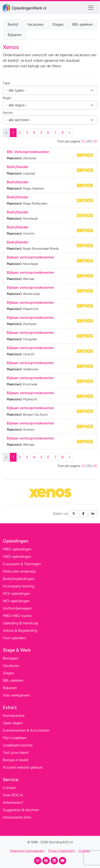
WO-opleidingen (16, 601)
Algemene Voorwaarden (27, 851)
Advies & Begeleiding (20, 630)
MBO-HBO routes (17, 616)
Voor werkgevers (16, 695)
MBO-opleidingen (17, 549)
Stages (58, 24)
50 (95, 141)
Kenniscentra (14, 716)
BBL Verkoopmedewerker (28, 152)
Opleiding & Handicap (20, 623)
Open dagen (13, 723)
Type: (7, 83)
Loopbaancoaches (18, 745)
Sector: (8, 113)
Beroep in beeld (16, 760)
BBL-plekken (83, 24)
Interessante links (17, 817)
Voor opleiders (14, 638)
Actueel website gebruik (23, 767)
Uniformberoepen (17, 608)
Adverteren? (13, 802)
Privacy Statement (61, 851)
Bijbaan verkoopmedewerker (30, 257)
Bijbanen (15, 35)
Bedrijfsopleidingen (19, 579)
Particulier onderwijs (19, 571)
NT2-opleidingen (17, 593)
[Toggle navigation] (91, 8)
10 (83, 141)
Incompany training (19, 586)
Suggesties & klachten (21, 810)
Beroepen (11, 658)
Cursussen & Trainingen (22, 564)
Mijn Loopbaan (15, 738)
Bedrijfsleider (18, 167)
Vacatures (35, 24)
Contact (10, 788)
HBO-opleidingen (17, 557)
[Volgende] (70, 133)
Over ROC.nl (13, 795)
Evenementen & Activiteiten (26, 730)
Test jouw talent (16, 753)
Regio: (7, 98)
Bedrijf (13, 24)
